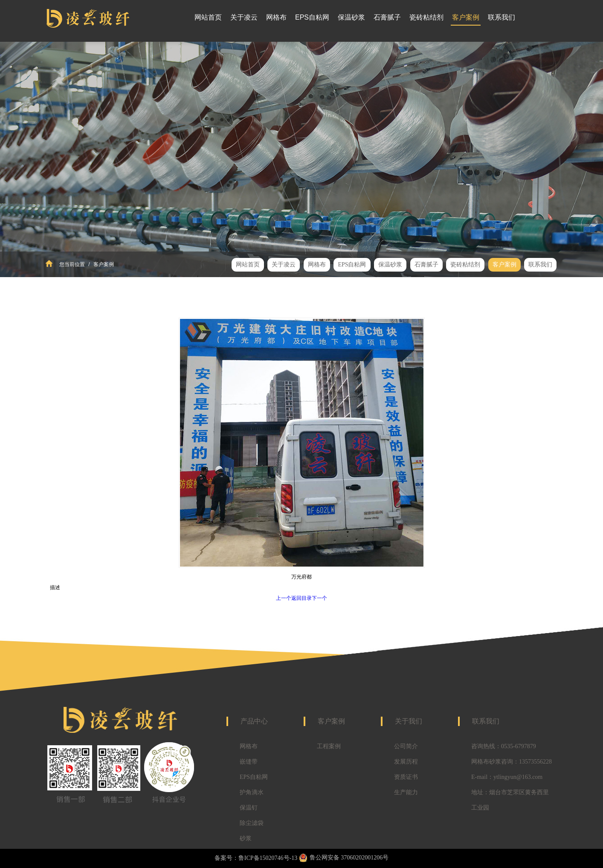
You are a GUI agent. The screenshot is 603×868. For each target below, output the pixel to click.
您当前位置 (72, 264)
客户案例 (103, 264)
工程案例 (329, 746)
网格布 (249, 746)
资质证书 (406, 777)
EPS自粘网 (254, 777)
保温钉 (249, 808)
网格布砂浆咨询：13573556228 (512, 762)
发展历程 (406, 762)
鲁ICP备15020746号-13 (268, 858)
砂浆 (246, 838)
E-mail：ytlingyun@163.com (507, 777)
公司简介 (406, 746)
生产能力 (406, 792)
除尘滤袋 (252, 823)
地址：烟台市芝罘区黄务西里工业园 (510, 800)
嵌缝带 (249, 762)
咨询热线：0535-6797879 (504, 746)
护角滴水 (252, 792)
